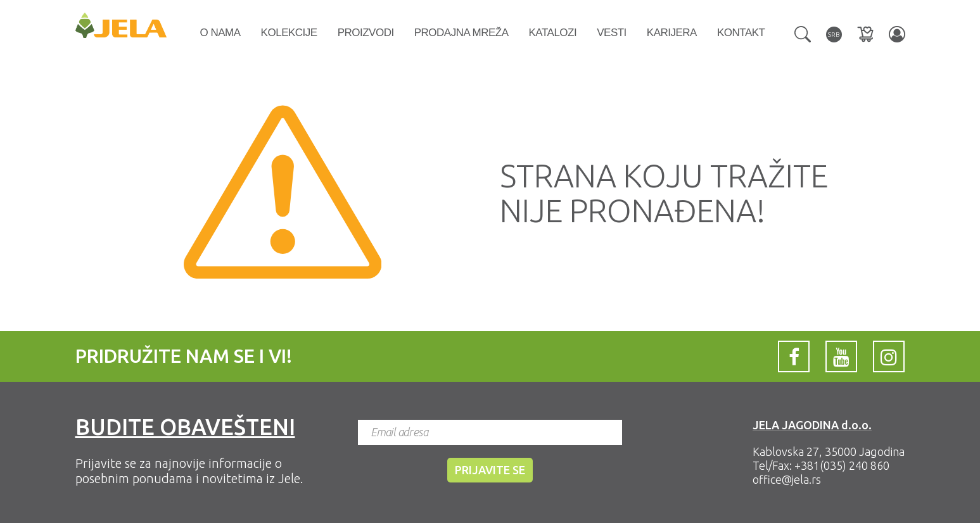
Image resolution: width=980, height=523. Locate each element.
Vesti (612, 33)
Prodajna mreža (461, 33)
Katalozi (553, 33)
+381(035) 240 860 (842, 465)
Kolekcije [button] (289, 33)
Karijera (672, 33)
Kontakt (741, 33)
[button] (803, 33)
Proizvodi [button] (366, 33)
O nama (220, 33)
